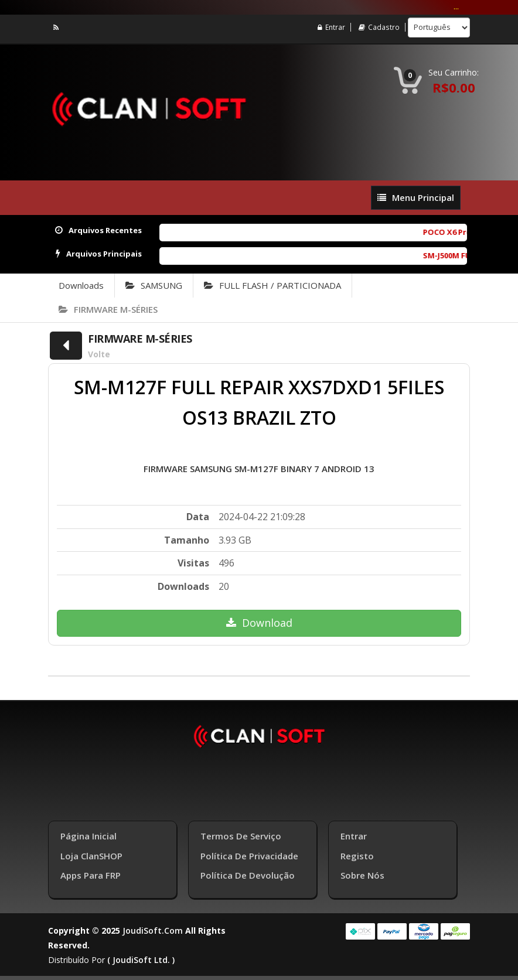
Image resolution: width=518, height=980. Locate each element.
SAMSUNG (154, 285)
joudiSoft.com (153, 929)
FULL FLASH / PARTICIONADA (272, 285)
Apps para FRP (91, 873)
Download (259, 623)
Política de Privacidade (249, 854)
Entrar (332, 27)
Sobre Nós (362, 873)
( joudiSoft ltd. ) (141, 958)
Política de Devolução (248, 873)
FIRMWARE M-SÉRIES (108, 309)
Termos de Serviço (241, 834)
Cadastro (379, 27)
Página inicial (88, 834)
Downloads (81, 285)
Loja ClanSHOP (91, 854)
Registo (357, 854)
